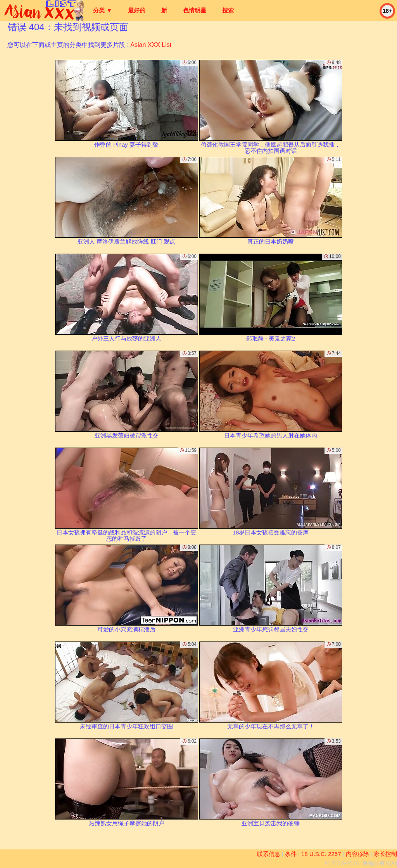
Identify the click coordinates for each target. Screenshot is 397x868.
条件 (291, 854)
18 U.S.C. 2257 (321, 854)
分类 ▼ (103, 10)
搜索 (228, 10)
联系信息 (269, 854)
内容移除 (357, 854)
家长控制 (385, 854)
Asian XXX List (151, 45)
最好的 (137, 10)
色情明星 (195, 10)
